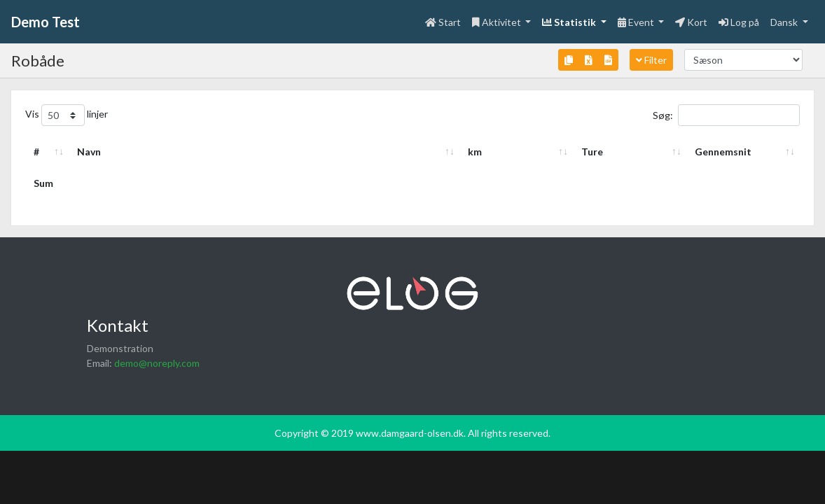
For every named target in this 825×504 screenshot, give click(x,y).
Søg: (726, 115)
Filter (651, 60)
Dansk (785, 22)
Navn (89, 152)
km (475, 152)
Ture (592, 152)
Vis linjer (67, 115)
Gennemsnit (723, 152)
